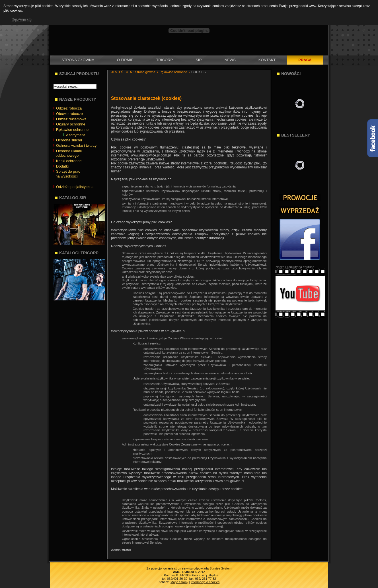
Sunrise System (220, 568)
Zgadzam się (21, 20)
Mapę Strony (179, 582)
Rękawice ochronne (173, 72)
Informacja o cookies (205, 582)
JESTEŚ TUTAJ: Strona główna (133, 72)
